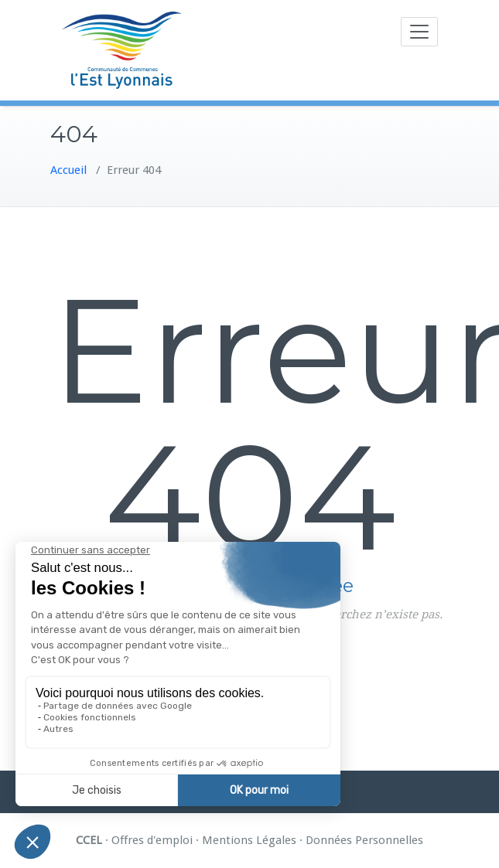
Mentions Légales (249, 840)
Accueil (68, 170)
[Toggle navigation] (419, 32)
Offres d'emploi (152, 840)
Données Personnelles (364, 840)
